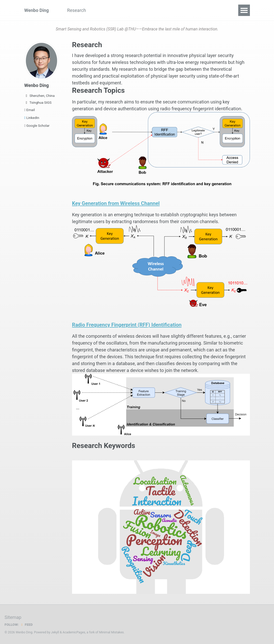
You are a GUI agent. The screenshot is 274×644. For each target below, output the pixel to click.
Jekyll (55, 632)
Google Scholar (37, 126)
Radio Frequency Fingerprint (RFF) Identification (134, 325)
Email (30, 110)
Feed (27, 624)
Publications (108, 10)
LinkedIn (32, 118)
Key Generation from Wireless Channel (121, 203)
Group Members (146, 10)
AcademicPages (74, 632)
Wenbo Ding (37, 10)
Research (76, 10)
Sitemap (13, 617)
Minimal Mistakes (111, 632)
